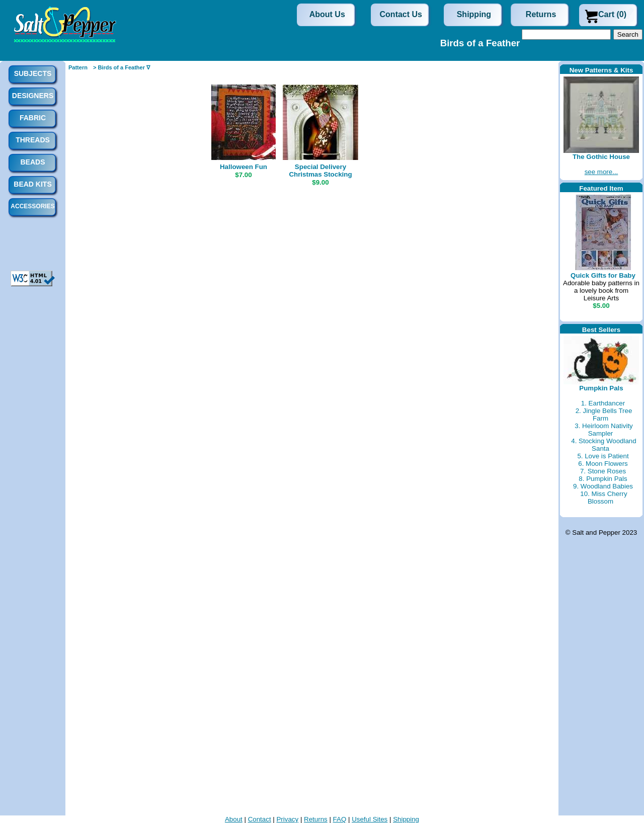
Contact (260, 819)
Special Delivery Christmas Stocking (320, 171)
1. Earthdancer (603, 403)
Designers (33, 96)
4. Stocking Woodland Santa (603, 445)
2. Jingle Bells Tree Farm (604, 415)
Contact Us (401, 14)
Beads (32, 162)
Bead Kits (32, 184)
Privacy (287, 819)
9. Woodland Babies (603, 486)
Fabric (33, 118)
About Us (327, 14)
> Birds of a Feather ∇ (122, 67)
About (234, 819)
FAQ (340, 819)
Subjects (33, 73)
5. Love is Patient (603, 456)
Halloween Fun (244, 167)
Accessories (32, 206)
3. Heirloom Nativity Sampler (604, 430)
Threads (33, 140)
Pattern (78, 67)
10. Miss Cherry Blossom (603, 498)
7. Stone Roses (603, 471)
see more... (601, 172)
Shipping (474, 14)
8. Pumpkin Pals (603, 479)
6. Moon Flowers (603, 464)
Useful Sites (370, 819)
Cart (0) (612, 14)
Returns (541, 14)
